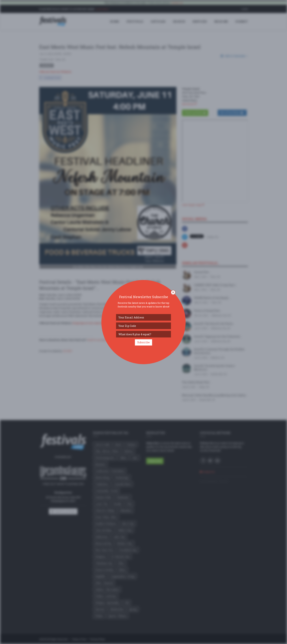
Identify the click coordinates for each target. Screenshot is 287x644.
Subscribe (143, 342)
